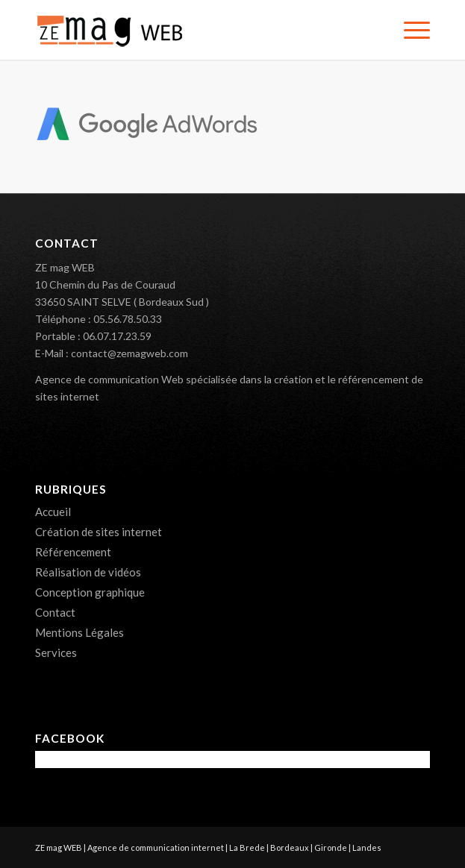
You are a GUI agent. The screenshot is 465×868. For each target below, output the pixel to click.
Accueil (53, 512)
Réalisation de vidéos (88, 572)
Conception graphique (90, 592)
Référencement (73, 552)
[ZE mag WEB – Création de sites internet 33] (193, 30)
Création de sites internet (99, 532)
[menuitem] (409, 30)
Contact (55, 612)
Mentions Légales (79, 632)
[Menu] (409, 30)
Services (56, 652)
